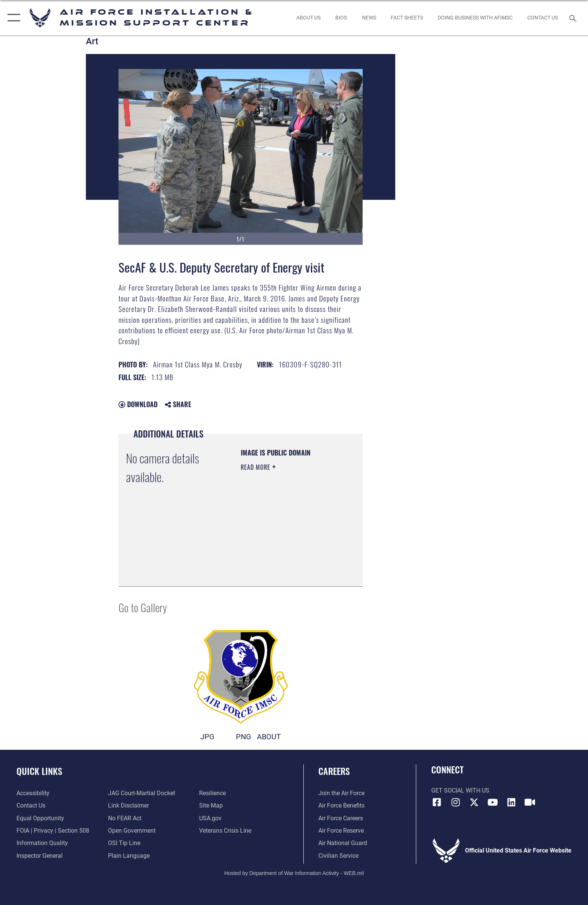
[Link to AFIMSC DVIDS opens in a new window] (530, 802)
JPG (207, 737)
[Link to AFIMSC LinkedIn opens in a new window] (511, 802)
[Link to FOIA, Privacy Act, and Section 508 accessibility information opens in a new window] (53, 831)
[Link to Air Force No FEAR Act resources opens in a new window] (125, 818)
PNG (244, 737)
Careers (334, 771)
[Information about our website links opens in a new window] (128, 805)
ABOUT (269, 737)
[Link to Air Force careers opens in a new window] (341, 818)
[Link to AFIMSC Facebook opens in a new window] (437, 802)
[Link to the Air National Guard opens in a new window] (343, 843)
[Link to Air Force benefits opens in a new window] (341, 805)
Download (138, 404)
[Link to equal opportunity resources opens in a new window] (40, 818)
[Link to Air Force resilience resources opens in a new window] (212, 793)
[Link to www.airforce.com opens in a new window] (341, 793)
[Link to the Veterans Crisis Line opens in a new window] (225, 831)
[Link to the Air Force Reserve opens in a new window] (341, 831)
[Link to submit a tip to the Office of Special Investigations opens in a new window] (124, 843)
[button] (12, 18)
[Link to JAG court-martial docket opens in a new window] (142, 793)
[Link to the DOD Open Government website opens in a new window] (132, 831)
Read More (256, 467)
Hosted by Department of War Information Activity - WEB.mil (294, 873)
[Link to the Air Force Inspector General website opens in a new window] (40, 856)
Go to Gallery (143, 607)
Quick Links (39, 771)
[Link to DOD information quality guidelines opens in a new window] (42, 843)
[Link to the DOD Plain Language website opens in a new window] (129, 856)
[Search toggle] (574, 18)
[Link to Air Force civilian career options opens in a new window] (338, 856)
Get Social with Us (460, 790)
